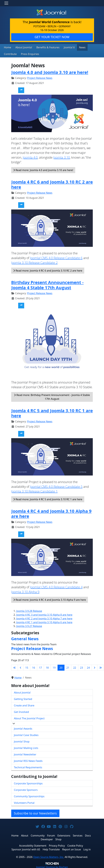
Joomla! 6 (64, 47)
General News (25, 638)
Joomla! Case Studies (26, 734)
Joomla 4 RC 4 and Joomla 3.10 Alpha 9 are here (51, 513)
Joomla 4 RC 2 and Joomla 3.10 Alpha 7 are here (44, 618)
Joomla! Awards (23, 728)
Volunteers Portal (24, 802)
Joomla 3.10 (62, 156)
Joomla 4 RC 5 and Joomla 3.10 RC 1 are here (52, 412)
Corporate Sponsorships (28, 782)
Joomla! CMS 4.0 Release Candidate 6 (56, 257)
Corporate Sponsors (26, 789)
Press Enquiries (12, 53)
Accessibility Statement (33, 845)
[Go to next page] (95, 667)
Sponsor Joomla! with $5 (26, 848)
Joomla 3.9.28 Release (29, 610)
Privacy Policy (57, 845)
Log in (87, 848)
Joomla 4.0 (30, 156)
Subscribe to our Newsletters (35, 812)
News (76, 47)
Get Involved (21, 711)
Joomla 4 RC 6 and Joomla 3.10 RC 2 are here (52, 183)
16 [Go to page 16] (34, 667)
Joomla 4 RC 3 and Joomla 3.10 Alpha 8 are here (44, 614)
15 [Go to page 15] (27, 667)
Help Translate (51, 848)
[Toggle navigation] (6, 3)
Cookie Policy (75, 845)
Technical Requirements (28, 767)
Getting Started (23, 698)
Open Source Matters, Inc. (49, 856)
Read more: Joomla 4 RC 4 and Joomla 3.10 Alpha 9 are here (50, 599)
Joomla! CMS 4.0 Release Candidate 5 (56, 486)
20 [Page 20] (61, 667)
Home (7, 47)
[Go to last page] (101, 667)
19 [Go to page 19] (54, 667)
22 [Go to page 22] (75, 667)
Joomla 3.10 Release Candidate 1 (34, 491)
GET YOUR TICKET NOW (52, 37)
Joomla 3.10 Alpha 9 (25, 591)
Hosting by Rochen (52, 866)
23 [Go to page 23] (82, 667)
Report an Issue (72, 848)
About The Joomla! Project (29, 718)
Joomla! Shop (22, 741)
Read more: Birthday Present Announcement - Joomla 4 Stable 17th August (52, 396)
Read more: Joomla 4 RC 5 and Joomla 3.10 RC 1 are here (48, 498)
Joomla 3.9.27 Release (29, 625)
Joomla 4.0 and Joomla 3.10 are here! (50, 71)
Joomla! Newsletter (25, 754)
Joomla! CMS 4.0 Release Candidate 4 (56, 586)
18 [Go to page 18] (47, 667)
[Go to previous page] (21, 667)
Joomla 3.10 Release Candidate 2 (34, 262)
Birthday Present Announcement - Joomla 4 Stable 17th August (47, 284)
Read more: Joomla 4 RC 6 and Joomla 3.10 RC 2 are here (48, 270)
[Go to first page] (15, 667)
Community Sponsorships (29, 795)
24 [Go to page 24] (88, 667)
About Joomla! (22, 47)
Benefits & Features (44, 47)
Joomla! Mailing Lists (26, 747)
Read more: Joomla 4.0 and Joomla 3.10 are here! (43, 169)
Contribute (88, 47)
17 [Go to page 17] (40, 667)
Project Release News (40, 77)
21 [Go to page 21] (68, 667)
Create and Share (24, 705)
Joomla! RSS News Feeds (28, 760)
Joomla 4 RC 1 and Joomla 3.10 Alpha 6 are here (44, 622)
